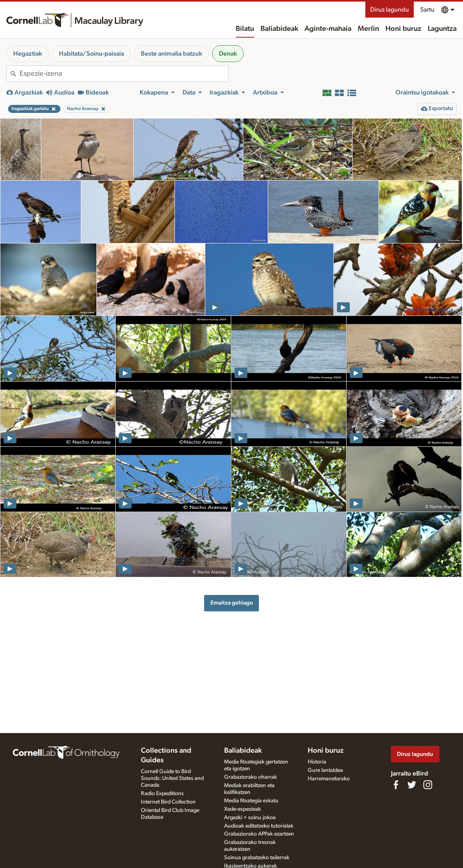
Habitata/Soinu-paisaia (91, 54)
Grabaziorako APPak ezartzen (259, 834)
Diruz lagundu (390, 10)
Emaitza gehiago (232, 603)
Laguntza (442, 29)
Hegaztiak (28, 54)
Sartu (427, 10)
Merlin (368, 29)
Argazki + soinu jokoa (250, 818)
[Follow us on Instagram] (428, 785)
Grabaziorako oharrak (251, 777)
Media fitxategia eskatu (251, 801)
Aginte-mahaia (328, 29)
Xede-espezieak (243, 809)
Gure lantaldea (325, 770)
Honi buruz (403, 29)
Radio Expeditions (162, 794)
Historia (317, 762)
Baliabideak (279, 29)
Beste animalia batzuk (171, 54)
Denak (228, 54)
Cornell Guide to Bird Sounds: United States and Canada (172, 778)
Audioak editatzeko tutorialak (259, 826)
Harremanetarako (329, 779)
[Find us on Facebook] (396, 785)
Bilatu (245, 29)
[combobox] (124, 74)
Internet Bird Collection (168, 802)
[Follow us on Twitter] (412, 785)
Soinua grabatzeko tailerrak (257, 858)
